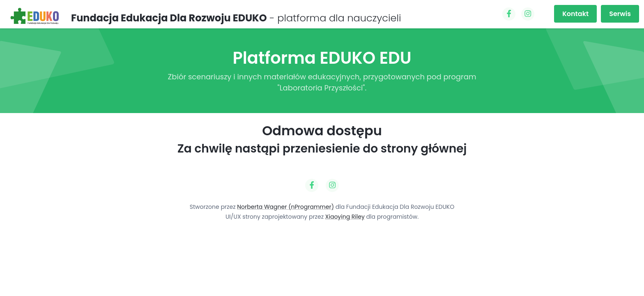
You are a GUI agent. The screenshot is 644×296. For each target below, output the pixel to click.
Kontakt (575, 14)
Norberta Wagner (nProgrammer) (285, 207)
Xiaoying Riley (345, 217)
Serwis (620, 14)
